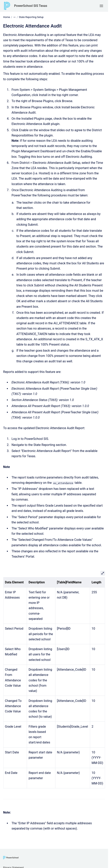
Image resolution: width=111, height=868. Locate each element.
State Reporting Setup (31, 17)
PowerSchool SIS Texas (31, 6)
